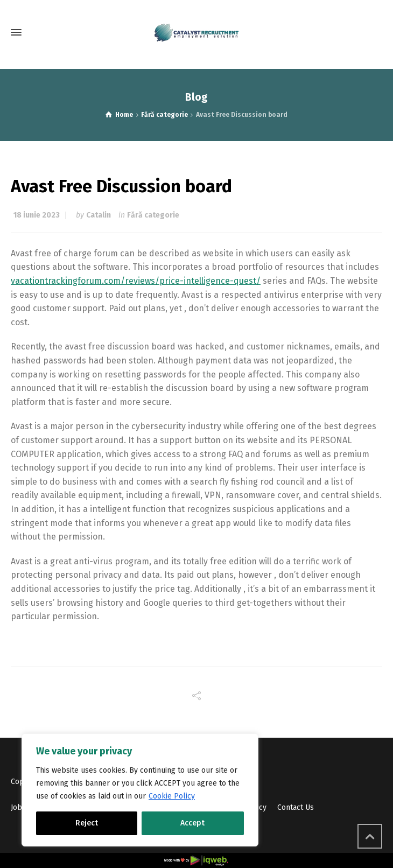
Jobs (18, 807)
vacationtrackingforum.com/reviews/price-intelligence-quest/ (136, 281)
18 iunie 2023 (37, 215)
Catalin (99, 215)
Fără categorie (153, 215)
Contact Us (296, 807)
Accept (192, 823)
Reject (87, 823)
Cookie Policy (172, 796)
